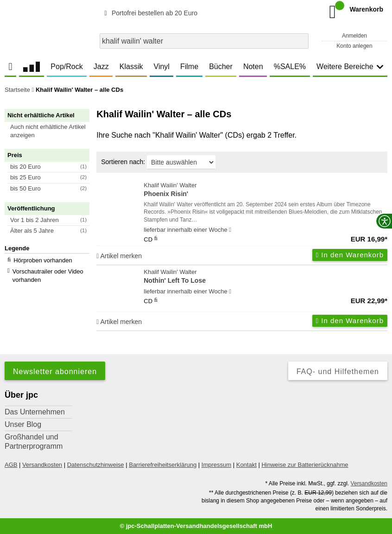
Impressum (216, 465)
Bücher (221, 67)
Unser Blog (23, 424)
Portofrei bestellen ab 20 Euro (149, 13)
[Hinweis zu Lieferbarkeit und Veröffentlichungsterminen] (230, 230)
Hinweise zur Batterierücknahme (305, 465)
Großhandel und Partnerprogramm (34, 442)
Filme (189, 67)
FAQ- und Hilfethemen (338, 372)
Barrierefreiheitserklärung (163, 465)
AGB (11, 465)
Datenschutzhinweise (96, 465)
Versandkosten (42, 465)
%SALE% (290, 67)
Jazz (101, 67)
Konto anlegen (354, 46)
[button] (51, 131)
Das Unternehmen (35, 412)
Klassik (131, 67)
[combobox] (204, 41)
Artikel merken (119, 256)
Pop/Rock (66, 67)
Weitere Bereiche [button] (350, 67)
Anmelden (354, 36)
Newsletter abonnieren (55, 372)
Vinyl (162, 67)
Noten (253, 67)
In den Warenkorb (350, 255)
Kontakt (247, 465)
